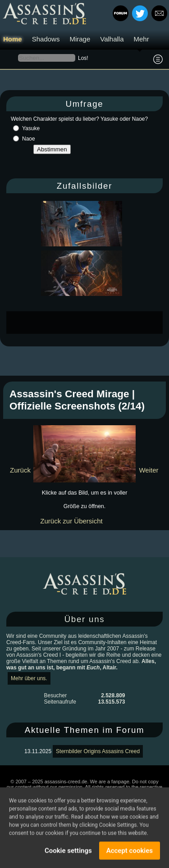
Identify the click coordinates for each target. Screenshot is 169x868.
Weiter (148, 470)
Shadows (46, 39)
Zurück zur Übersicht (71, 521)
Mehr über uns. (29, 678)
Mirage (80, 39)
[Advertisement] (88, 323)
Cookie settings (68, 852)
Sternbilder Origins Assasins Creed (98, 751)
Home (13, 39)
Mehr (142, 39)
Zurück (20, 470)
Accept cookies (130, 852)
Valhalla (112, 39)
